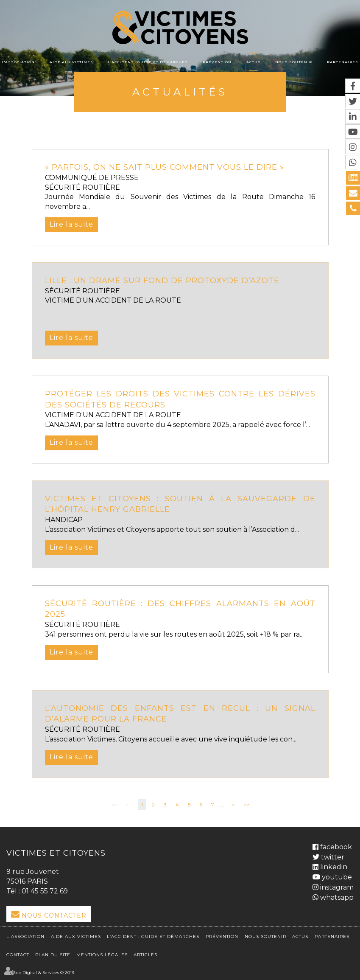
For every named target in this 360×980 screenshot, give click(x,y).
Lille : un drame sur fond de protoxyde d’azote (162, 281)
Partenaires (343, 62)
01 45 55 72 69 (45, 891)
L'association (18, 62)
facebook (335, 847)
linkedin (333, 867)
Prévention (217, 62)
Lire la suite (71, 224)
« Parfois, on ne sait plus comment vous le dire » (165, 167)
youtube (336, 877)
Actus (254, 62)
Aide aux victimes (71, 62)
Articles (145, 955)
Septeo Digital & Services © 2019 (40, 973)
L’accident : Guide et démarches (148, 62)
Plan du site (53, 955)
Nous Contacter (54, 915)
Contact (18, 955)
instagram (336, 887)
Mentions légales (102, 955)
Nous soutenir (294, 62)
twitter (332, 857)
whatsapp (336, 897)
